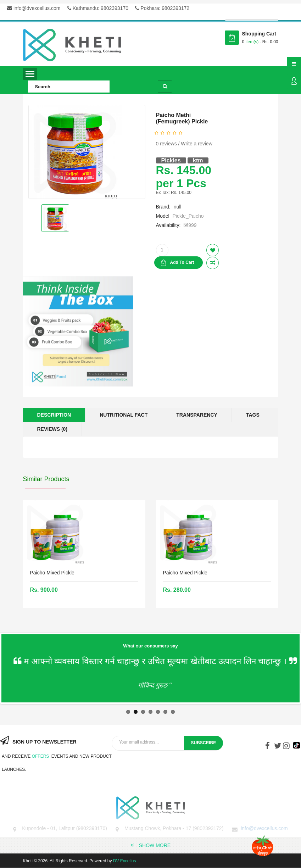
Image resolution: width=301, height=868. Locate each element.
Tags (253, 415)
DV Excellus (125, 861)
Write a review (196, 144)
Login (294, 82)
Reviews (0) (52, 429)
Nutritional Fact (124, 415)
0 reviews (166, 144)
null (178, 207)
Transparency (197, 415)
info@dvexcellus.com (34, 8)
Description (54, 415)
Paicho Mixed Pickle (52, 573)
